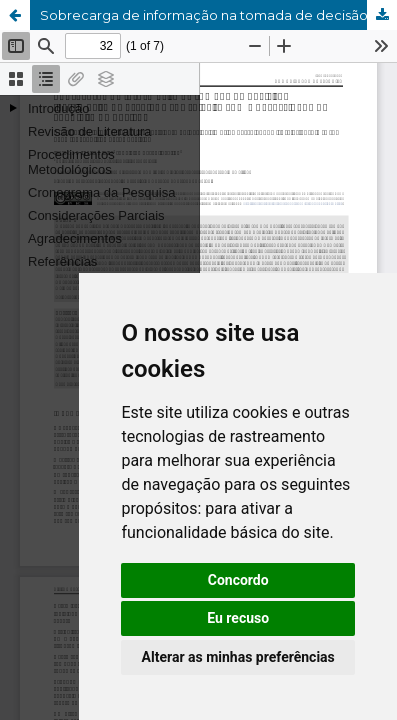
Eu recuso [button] (238, 618)
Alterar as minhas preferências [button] (238, 657)
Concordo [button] (238, 580)
